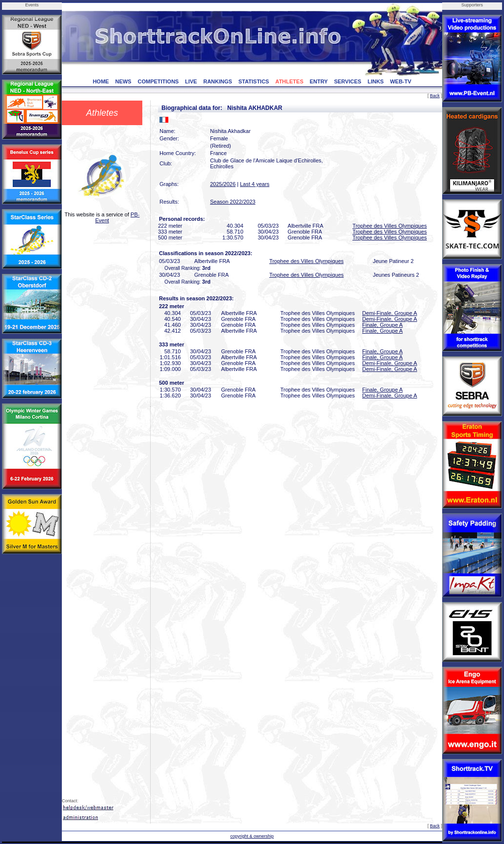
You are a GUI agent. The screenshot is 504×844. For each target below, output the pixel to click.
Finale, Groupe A (383, 325)
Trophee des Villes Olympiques (390, 226)
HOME (101, 81)
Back (435, 96)
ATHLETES (289, 81)
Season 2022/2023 (233, 202)
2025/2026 (223, 184)
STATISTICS (254, 81)
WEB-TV (401, 81)
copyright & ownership (252, 836)
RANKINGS (218, 81)
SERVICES (348, 81)
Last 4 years (255, 184)
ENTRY (319, 81)
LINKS (376, 81)
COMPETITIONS (158, 81)
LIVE (191, 81)
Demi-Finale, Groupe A (390, 313)
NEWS (123, 81)
